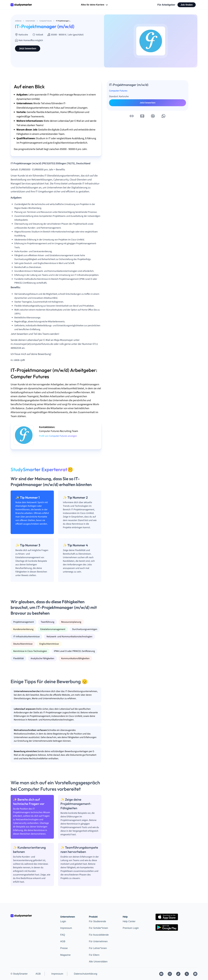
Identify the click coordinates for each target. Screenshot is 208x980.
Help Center (129, 921)
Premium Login (131, 928)
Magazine (65, 955)
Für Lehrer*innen (98, 948)
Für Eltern (94, 955)
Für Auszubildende (99, 935)
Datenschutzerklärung (85, 974)
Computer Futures (118, 91)
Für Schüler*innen (98, 928)
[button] (132, 116)
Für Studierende (97, 921)
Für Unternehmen (98, 941)
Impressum (66, 928)
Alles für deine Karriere (95, 5)
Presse (64, 948)
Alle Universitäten (98, 962)
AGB (63, 941)
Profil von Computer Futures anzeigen (58, 436)
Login (63, 921)
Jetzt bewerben (28, 49)
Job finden (187, 5)
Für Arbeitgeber (166, 5)
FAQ (63, 935)
